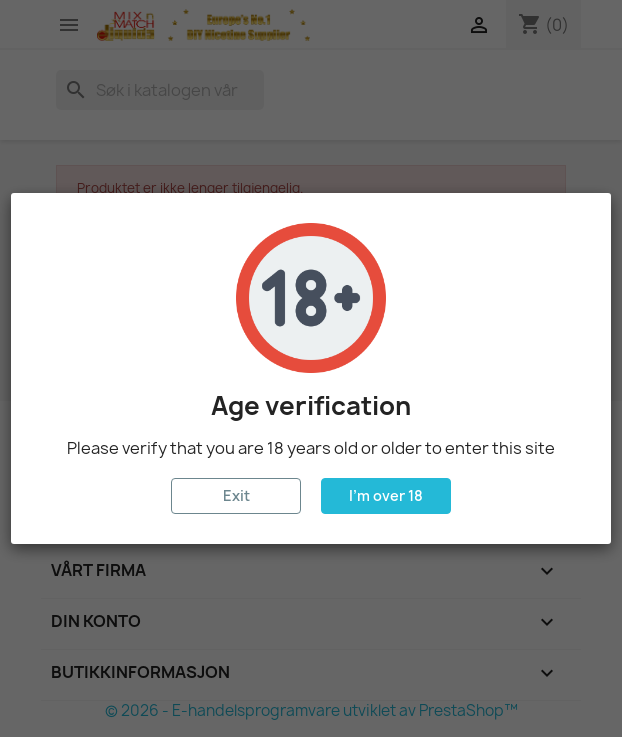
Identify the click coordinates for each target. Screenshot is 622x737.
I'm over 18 (386, 495)
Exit (236, 495)
